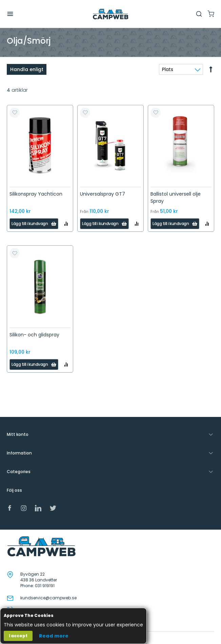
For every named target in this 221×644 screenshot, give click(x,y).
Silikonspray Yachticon (36, 194)
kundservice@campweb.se (48, 598)
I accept (18, 636)
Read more (54, 636)
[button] (15, 113)
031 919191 (45, 586)
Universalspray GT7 (103, 194)
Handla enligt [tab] (27, 69)
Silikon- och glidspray (34, 335)
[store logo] (110, 14)
